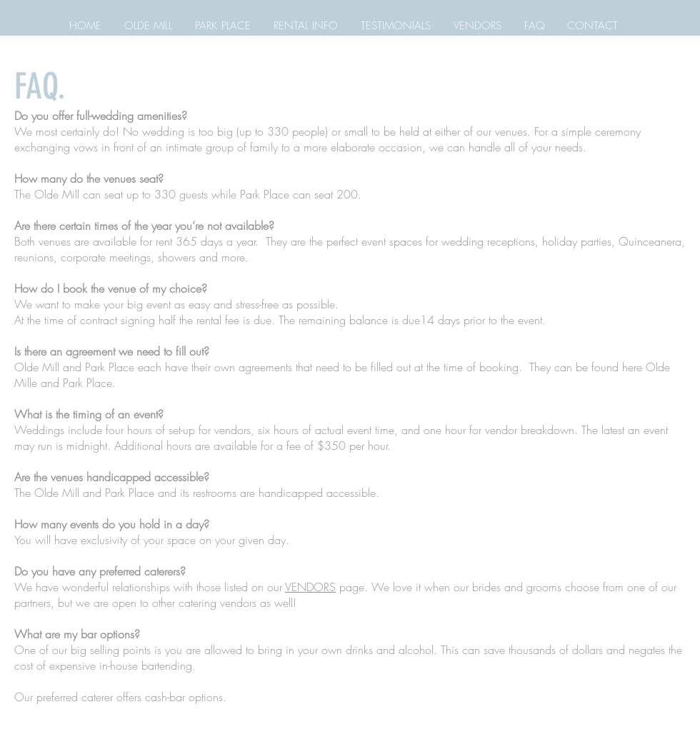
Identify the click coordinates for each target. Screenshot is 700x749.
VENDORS (310, 587)
